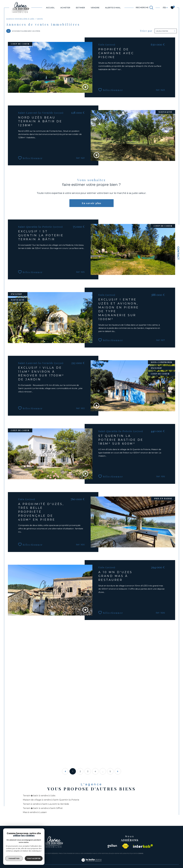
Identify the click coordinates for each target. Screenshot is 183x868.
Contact (178, 253)
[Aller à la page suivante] (118, 771)
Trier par (146, 31)
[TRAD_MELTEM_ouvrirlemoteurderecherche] (145, 8)
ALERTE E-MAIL (113, 8)
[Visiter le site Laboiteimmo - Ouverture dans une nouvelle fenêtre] (91, 863)
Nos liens (123, 853)
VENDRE (95, 8)
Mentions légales (107, 853)
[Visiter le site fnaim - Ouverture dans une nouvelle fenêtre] (125, 846)
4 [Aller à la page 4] (95, 771)
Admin (117, 853)
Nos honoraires (86, 853)
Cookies (141, 853)
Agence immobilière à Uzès (20, 19)
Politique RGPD (132, 853)
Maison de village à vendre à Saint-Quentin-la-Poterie (51, 800)
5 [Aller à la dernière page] (110, 771)
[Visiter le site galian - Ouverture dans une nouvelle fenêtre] (112, 846)
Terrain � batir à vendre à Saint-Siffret (43, 808)
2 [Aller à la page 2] (80, 771)
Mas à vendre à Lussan (35, 812)
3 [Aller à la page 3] (88, 771)
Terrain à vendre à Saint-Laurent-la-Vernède (46, 804)
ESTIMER (80, 8)
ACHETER (65, 8)
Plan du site (97, 853)
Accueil (50, 8)
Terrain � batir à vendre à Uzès (39, 796)
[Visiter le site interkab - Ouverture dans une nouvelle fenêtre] (143, 846)
